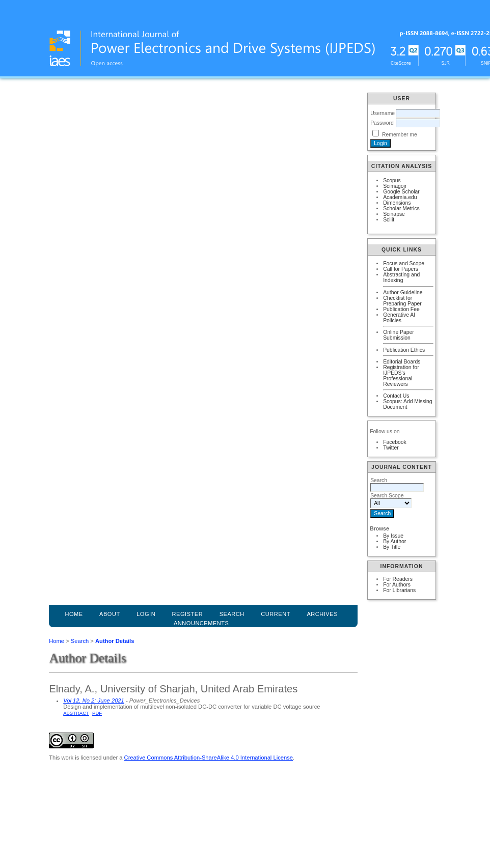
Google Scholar (401, 192)
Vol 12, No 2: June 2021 (94, 701)
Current (276, 614)
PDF (97, 713)
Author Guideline (403, 292)
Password (382, 123)
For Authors (397, 585)
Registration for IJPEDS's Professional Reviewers (401, 376)
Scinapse (394, 214)
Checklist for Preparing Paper (402, 301)
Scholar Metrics (401, 208)
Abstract (76, 713)
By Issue (393, 536)
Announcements (201, 623)
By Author (394, 541)
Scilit (389, 220)
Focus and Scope (404, 263)
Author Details (115, 641)
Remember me (400, 135)
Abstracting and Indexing (401, 277)
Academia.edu (400, 197)
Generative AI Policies (399, 318)
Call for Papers (401, 269)
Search (80, 641)
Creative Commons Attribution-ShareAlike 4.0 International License (209, 758)
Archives (322, 614)
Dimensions (397, 203)
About (110, 614)
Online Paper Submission (399, 335)
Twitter (391, 448)
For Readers (398, 579)
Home (74, 614)
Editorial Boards (402, 362)
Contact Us (396, 396)
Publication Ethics (404, 350)
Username (383, 113)
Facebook (395, 442)
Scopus (392, 180)
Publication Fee (401, 309)
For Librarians (399, 590)
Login (146, 614)
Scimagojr (395, 186)
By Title (392, 547)
